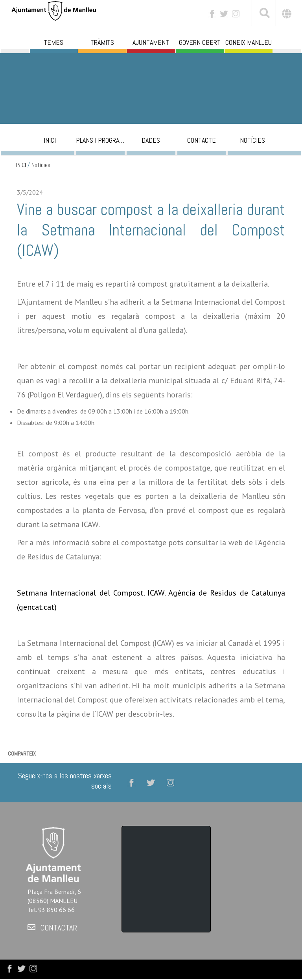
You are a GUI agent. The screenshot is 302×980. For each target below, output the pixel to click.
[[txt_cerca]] (264, 14)
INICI (21, 165)
